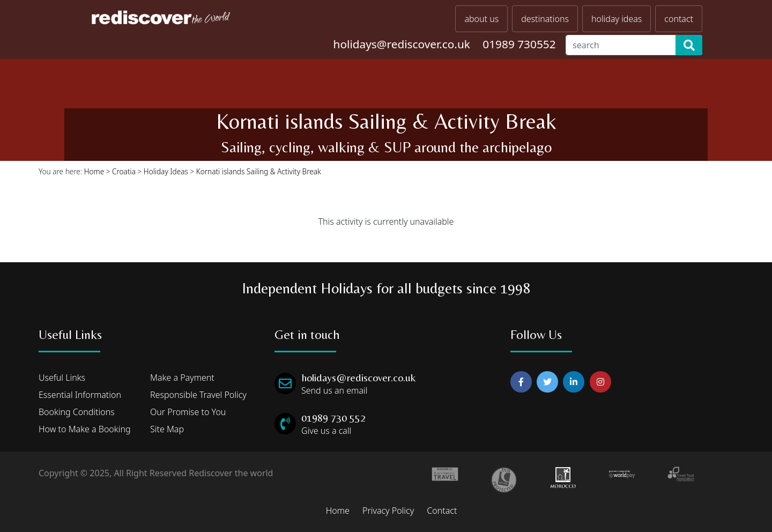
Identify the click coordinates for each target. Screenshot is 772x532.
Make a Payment (182, 378)
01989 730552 (519, 44)
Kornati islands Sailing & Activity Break (259, 171)
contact (679, 19)
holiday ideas (617, 19)
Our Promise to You (188, 412)
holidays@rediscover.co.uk (402, 44)
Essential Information (80, 395)
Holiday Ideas (166, 171)
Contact (442, 511)
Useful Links (62, 378)
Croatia (124, 171)
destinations (545, 19)
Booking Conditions (77, 412)
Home (94, 171)
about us (481, 19)
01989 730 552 (333, 418)
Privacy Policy (388, 511)
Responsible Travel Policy (198, 395)
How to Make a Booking (85, 429)
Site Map (167, 429)
